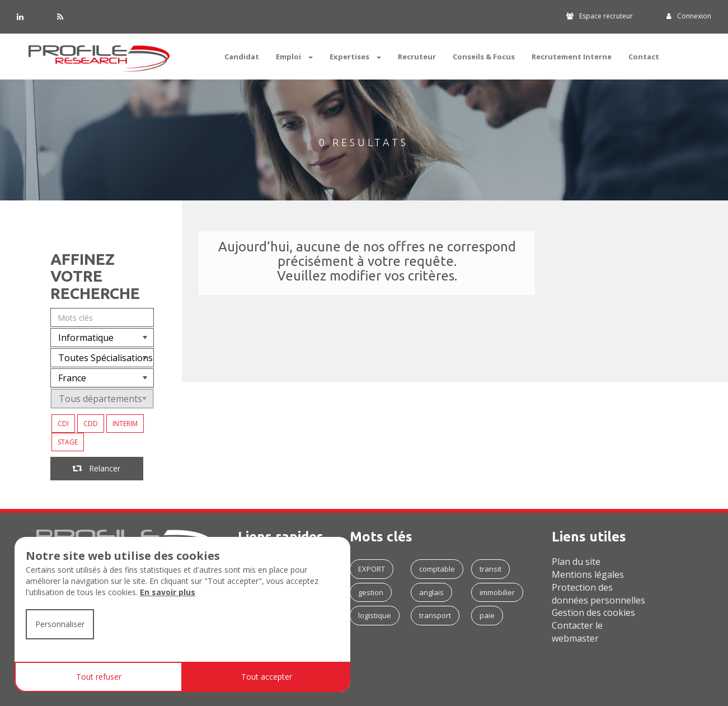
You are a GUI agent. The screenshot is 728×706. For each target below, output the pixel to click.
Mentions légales (588, 574)
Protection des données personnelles (598, 594)
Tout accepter (267, 677)
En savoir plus (168, 592)
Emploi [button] (294, 57)
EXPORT (372, 569)
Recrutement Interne (572, 57)
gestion (371, 592)
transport (435, 615)
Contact (644, 57)
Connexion (689, 16)
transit (490, 569)
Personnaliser (60, 624)
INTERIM (125, 424)
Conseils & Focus (484, 57)
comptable (437, 569)
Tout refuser (99, 677)
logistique (375, 615)
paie (487, 615)
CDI (63, 424)
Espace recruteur (600, 16)
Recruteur (417, 57)
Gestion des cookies (593, 613)
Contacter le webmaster (577, 632)
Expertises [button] (355, 57)
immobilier (497, 592)
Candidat (242, 57)
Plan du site (576, 562)
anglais (431, 592)
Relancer (97, 468)
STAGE (68, 442)
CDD (91, 424)
